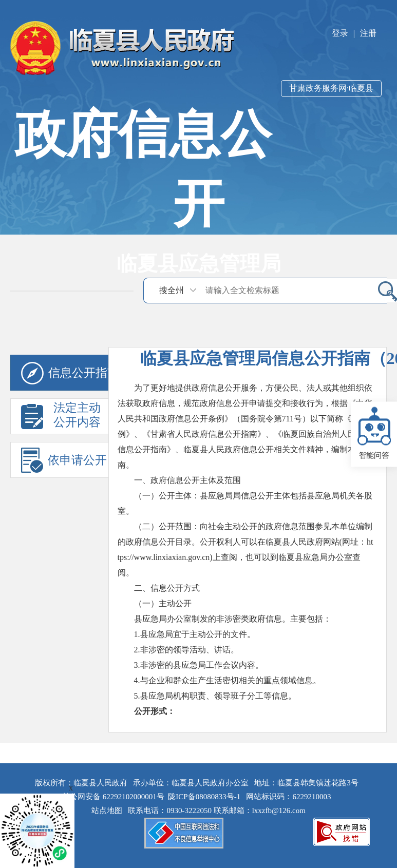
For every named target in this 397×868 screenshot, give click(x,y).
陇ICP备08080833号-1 (204, 797)
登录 (340, 33)
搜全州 (172, 290)
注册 (368, 33)
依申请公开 (64, 460)
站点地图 (109, 811)
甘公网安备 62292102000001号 (113, 797)
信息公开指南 (70, 373)
